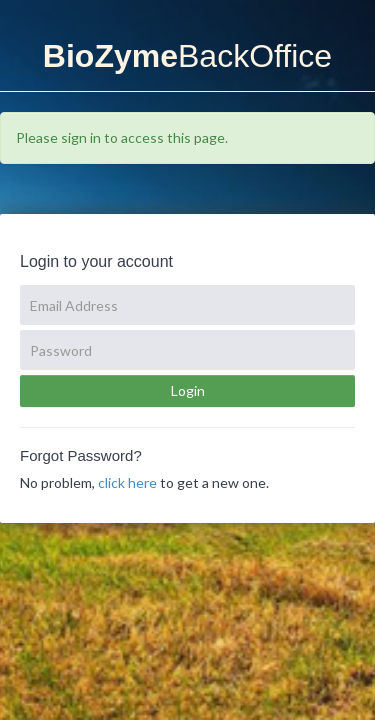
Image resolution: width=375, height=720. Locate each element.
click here (127, 482)
